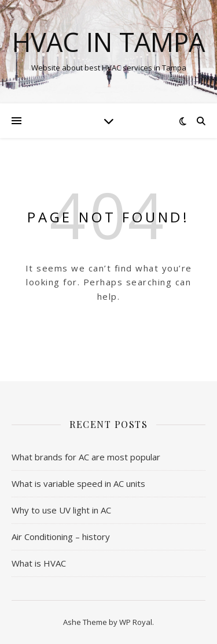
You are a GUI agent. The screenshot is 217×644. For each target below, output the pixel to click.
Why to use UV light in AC (61, 510)
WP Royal (136, 622)
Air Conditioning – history (61, 537)
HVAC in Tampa (108, 42)
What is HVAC (39, 563)
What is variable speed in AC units (78, 483)
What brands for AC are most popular (86, 457)
